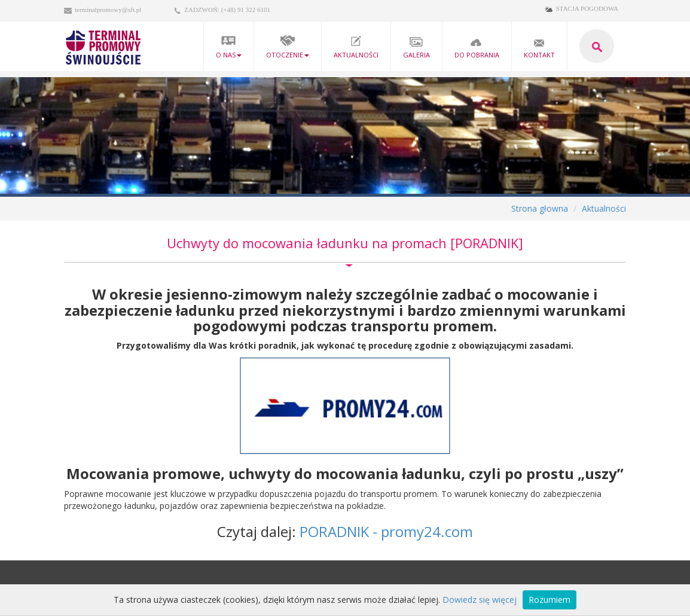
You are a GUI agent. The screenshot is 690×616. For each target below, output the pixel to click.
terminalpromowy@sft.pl (108, 10)
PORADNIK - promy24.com (386, 531)
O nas (229, 47)
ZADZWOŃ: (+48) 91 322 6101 (227, 10)
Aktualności (356, 47)
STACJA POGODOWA (587, 8)
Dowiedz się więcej (480, 600)
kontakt (539, 47)
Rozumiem (549, 600)
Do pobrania (477, 47)
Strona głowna (540, 208)
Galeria (416, 47)
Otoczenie (288, 47)
